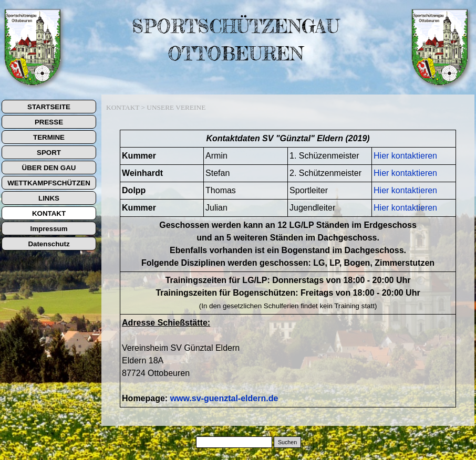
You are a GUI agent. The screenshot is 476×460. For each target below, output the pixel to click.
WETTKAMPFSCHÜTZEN (49, 183)
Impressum (49, 229)
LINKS (49, 198)
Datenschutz (49, 244)
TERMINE (49, 137)
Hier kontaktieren (405, 156)
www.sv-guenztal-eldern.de (224, 398)
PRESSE (49, 122)
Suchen (287, 442)
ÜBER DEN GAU (49, 168)
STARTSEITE (49, 107)
